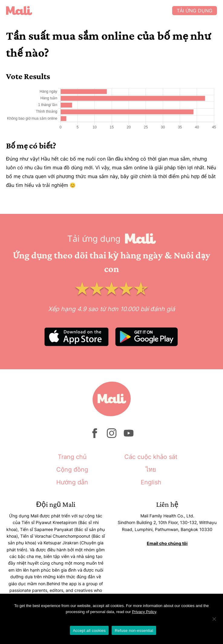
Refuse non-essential (134, 631)
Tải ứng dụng (195, 11)
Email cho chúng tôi (167, 543)
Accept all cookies (89, 631)
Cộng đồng (72, 470)
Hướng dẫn (72, 482)
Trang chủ (72, 457)
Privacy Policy (144, 612)
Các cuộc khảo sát (151, 457)
